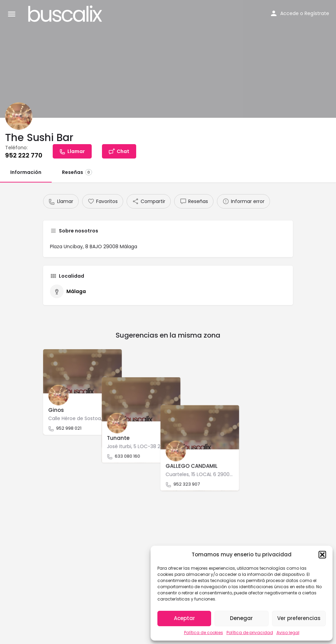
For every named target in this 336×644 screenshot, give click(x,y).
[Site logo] (66, 14)
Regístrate (317, 13)
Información (26, 172)
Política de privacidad (250, 633)
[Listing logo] (19, 116)
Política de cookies (204, 633)
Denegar (241, 618)
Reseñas (77, 172)
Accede (289, 13)
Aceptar (184, 618)
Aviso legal (288, 633)
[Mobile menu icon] (12, 14)
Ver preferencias (299, 618)
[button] (322, 555)
